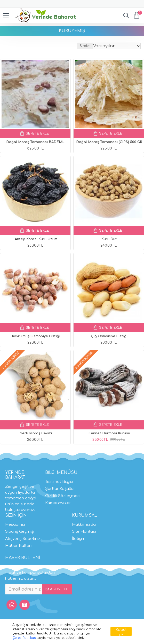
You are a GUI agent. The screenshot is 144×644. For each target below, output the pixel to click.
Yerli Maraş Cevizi (36, 433)
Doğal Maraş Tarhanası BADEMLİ (36, 142)
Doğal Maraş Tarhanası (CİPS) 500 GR (109, 142)
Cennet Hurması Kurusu (109, 433)
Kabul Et (121, 632)
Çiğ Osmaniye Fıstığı (109, 336)
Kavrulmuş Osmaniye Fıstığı (36, 336)
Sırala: (85, 46)
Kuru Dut (109, 239)
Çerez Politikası (24, 638)
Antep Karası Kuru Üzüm (36, 239)
